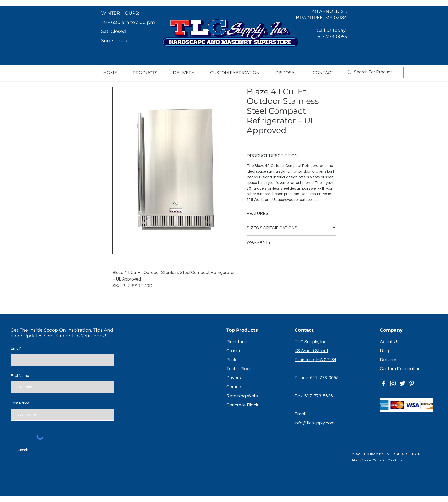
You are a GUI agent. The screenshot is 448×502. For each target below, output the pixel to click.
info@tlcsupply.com (315, 423)
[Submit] (22, 450)
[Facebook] (384, 383)
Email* (16, 348)
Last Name (20, 403)
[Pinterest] (412, 383)
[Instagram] (393, 383)
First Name (20, 376)
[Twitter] (402, 383)
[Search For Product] (373, 72)
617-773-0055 (324, 378)
